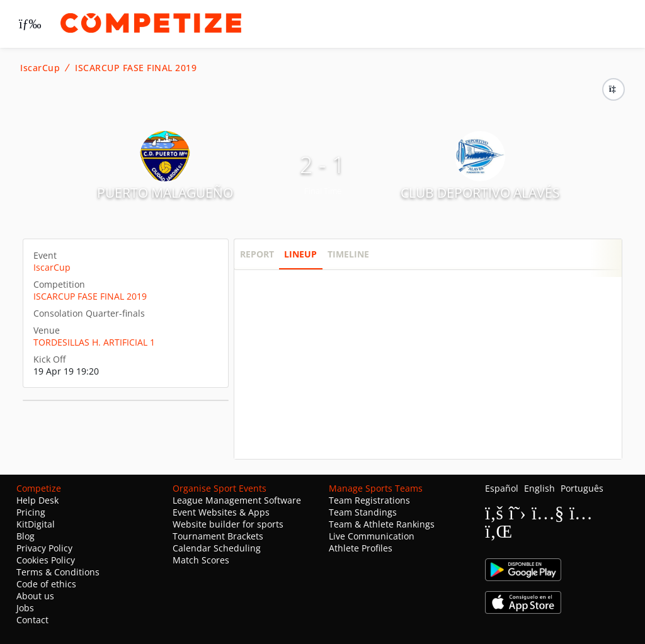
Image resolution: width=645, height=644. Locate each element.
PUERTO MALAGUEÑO (165, 193)
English (539, 488)
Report (257, 254)
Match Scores (201, 560)
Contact (32, 620)
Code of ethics (46, 584)
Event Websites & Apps (221, 512)
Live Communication (372, 536)
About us (35, 596)
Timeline (348, 254)
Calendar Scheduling (217, 548)
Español (502, 488)
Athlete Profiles (361, 548)
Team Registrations (369, 500)
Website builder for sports (228, 524)
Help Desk (37, 500)
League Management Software (237, 500)
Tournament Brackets (218, 536)
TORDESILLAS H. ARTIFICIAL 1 (94, 342)
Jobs (25, 608)
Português (582, 488)
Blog (26, 536)
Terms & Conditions (58, 572)
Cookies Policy (46, 560)
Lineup (300, 254)
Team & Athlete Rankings (382, 524)
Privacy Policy (44, 548)
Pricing (31, 512)
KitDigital (36, 524)
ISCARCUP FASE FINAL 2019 (136, 68)
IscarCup (40, 68)
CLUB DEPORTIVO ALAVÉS (480, 193)
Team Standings (363, 512)
